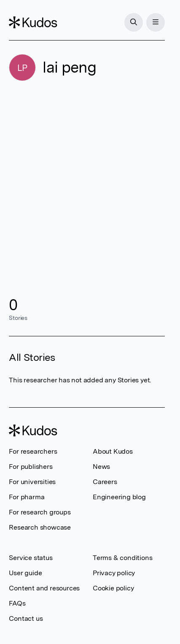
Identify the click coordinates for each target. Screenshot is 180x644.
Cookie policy (113, 588)
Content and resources (44, 588)
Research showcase (40, 527)
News (101, 467)
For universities (32, 482)
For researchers (33, 451)
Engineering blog (119, 497)
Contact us (26, 618)
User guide (25, 573)
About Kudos (113, 451)
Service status (31, 558)
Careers (105, 482)
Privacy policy (114, 573)
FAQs (17, 603)
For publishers (31, 467)
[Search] (134, 22)
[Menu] (156, 22)
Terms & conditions (122, 558)
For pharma (27, 497)
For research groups (40, 512)
